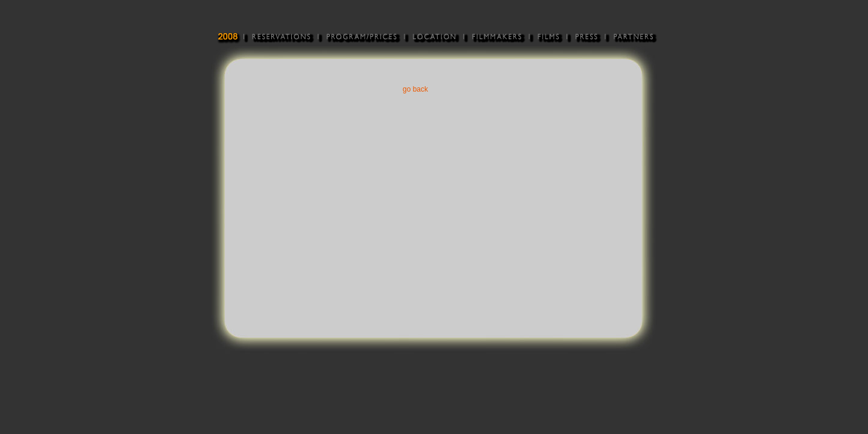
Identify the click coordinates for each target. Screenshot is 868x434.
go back (415, 89)
